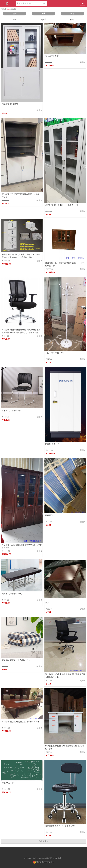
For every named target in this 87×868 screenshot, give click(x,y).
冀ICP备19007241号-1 (43, 862)
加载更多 (44, 841)
